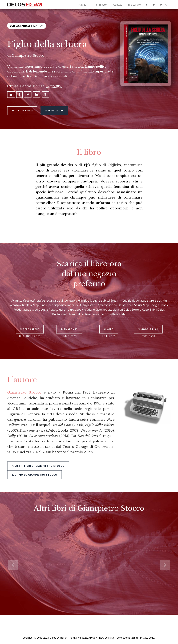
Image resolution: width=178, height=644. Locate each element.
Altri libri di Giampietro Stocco (38, 457)
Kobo (109, 321)
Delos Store (30, 321)
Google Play (148, 321)
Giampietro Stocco (28, 55)
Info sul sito (134, 5)
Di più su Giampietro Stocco (35, 466)
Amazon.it (69, 321)
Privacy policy (148, 637)
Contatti (118, 5)
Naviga (84, 5)
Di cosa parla (22, 110)
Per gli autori (101, 5)
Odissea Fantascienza (24, 26)
